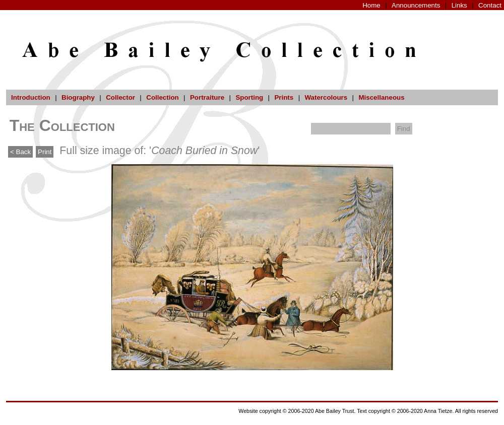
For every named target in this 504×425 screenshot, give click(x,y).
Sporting (249, 97)
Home (371, 5)
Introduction (31, 97)
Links (459, 5)
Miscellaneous (381, 97)
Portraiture (207, 97)
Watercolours (326, 97)
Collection (162, 97)
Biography (78, 97)
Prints (284, 97)
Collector (120, 97)
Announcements (416, 5)
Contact (490, 5)
